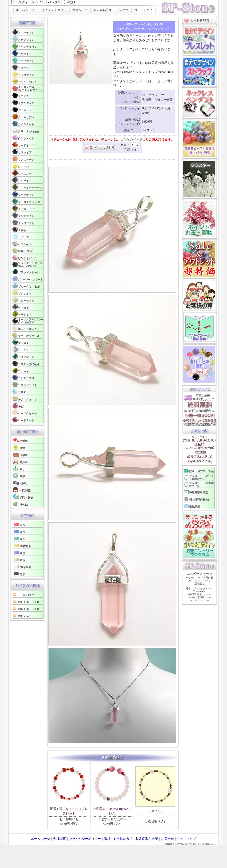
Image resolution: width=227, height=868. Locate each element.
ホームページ (40, 839)
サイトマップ (187, 839)
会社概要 (59, 839)
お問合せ (168, 839)
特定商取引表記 (147, 839)
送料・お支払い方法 (118, 839)
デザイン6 (155, 811)
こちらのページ (131, 140)
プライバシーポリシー (85, 839)
